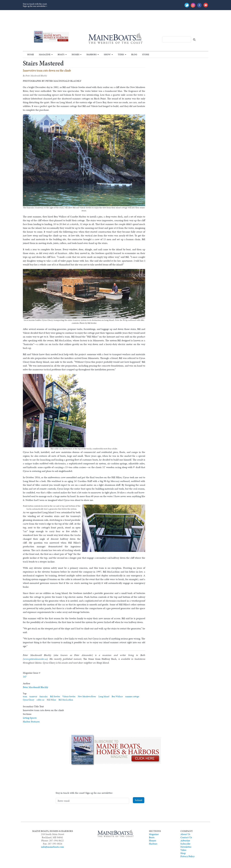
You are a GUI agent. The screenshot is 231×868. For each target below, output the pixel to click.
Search (194, 40)
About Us (185, 834)
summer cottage (132, 696)
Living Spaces (30, 718)
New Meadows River (87, 696)
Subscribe (185, 844)
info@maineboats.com (52, 847)
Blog (134, 54)
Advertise (185, 840)
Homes (76, 54)
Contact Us (186, 837)
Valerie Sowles (69, 696)
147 (25, 677)
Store (146, 54)
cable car (40, 700)
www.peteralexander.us (35, 659)
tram (25, 696)
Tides (121, 54)
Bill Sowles (55, 696)
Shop (183, 853)
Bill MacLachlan (66, 700)
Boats (61, 54)
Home (31, 54)
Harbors (92, 54)
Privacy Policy (187, 856)
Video (183, 850)
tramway (33, 696)
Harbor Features (31, 722)
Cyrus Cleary (28, 700)
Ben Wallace (117, 696)
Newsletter (186, 847)
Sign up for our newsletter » (35, 6)
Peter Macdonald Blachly (35, 687)
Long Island (104, 696)
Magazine (45, 54)
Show (107, 54)
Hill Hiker (51, 700)
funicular (44, 696)
